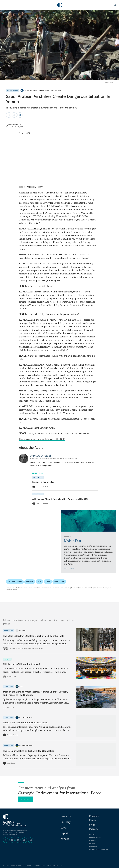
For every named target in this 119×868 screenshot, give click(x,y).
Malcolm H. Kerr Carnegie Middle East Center (42, 91)
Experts (65, 833)
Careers (92, 840)
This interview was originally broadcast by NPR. (42, 439)
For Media (93, 846)
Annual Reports (95, 837)
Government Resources (98, 849)
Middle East (59, 582)
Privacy (92, 843)
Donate (64, 839)
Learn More (69, 568)
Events (93, 820)
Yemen (48, 582)
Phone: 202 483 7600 (11, 835)
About (64, 827)
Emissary (22, 631)
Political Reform (15, 582)
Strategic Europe (26, 717)
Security (30, 582)
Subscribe (26, 799)
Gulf (39, 582)
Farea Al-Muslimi (15, 125)
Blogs (92, 825)
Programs (94, 816)
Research (65, 816)
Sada (21, 687)
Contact (92, 834)
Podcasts (94, 829)
